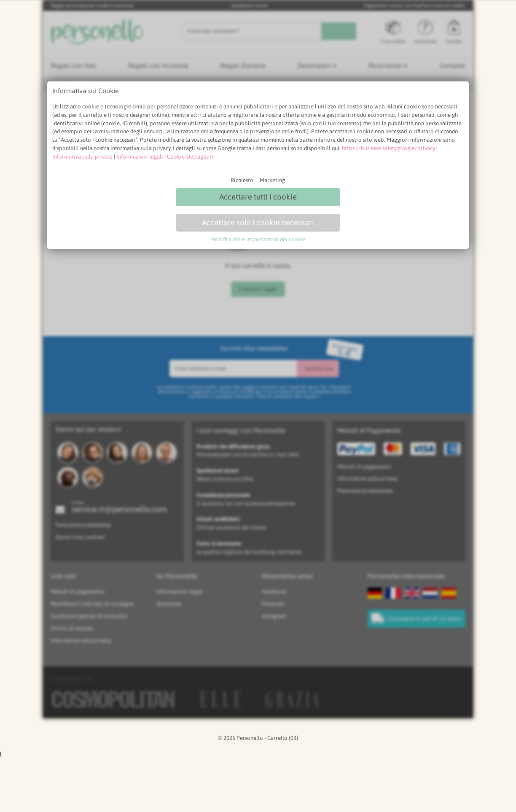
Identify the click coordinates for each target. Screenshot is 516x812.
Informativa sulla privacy (82, 157)
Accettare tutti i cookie (258, 197)
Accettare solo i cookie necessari (258, 223)
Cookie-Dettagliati (190, 157)
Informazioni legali (140, 157)
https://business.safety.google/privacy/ (390, 148)
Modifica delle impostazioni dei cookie (258, 239)
